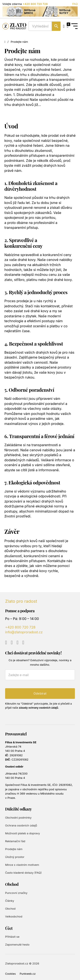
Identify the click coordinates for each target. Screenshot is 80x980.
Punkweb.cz (28, 974)
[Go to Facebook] (12, 643)
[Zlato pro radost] (14, 26)
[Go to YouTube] (6, 643)
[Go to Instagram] (18, 643)
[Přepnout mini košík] (68, 26)
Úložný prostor (15, 857)
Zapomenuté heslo (17, 944)
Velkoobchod (14, 916)
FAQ (75, 4)
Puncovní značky (16, 893)
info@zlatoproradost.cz (24, 632)
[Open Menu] (74, 26)
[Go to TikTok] (23, 643)
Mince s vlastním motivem (22, 865)
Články (10, 901)
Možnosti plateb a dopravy (23, 833)
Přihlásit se (12, 937)
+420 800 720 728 (35, 4)
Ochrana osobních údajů (21, 825)
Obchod (10, 909)
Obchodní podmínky (18, 818)
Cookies (10, 974)
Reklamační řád (15, 841)
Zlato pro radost (21, 601)
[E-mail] (40, 675)
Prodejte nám (14, 849)
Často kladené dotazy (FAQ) (23, 873)
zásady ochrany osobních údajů (38, 708)
